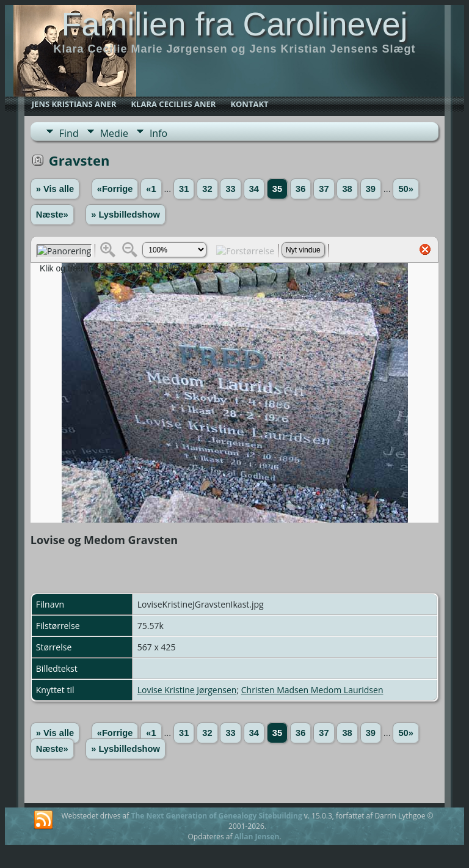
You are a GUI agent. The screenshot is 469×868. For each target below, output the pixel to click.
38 (347, 189)
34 (254, 189)
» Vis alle (55, 189)
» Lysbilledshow (125, 215)
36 (300, 189)
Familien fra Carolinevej (234, 24)
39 (371, 189)
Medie (114, 133)
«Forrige (115, 189)
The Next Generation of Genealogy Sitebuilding (216, 816)
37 (324, 189)
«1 (151, 189)
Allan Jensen (257, 837)
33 (230, 189)
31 (184, 189)
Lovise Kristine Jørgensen (187, 690)
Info (158, 133)
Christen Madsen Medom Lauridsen (312, 690)
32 (207, 189)
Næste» (52, 215)
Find (69, 133)
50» (405, 189)
